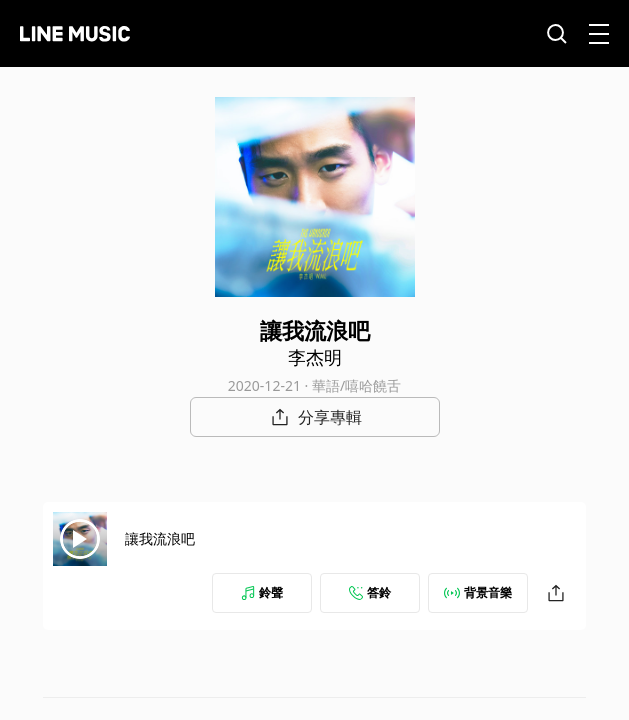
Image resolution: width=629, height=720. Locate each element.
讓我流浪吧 (160, 538)
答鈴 (370, 592)
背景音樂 (478, 592)
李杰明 (315, 357)
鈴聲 (262, 592)
